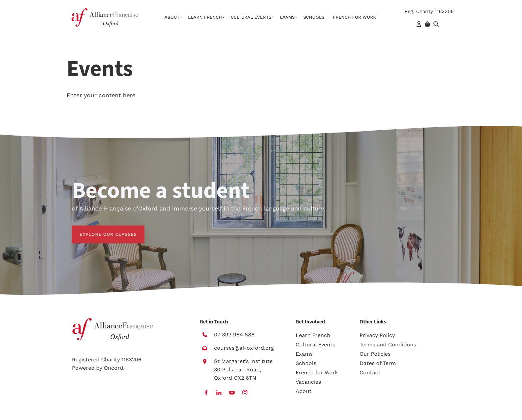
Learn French (205, 17)
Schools (314, 17)
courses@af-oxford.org (244, 348)
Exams (287, 17)
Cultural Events (251, 17)
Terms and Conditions (388, 345)
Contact (370, 373)
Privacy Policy (377, 335)
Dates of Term (378, 363)
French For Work (355, 17)
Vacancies (308, 382)
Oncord (114, 368)
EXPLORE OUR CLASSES (101, 229)
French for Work (317, 373)
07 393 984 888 (234, 335)
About (172, 17)
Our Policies (375, 354)
